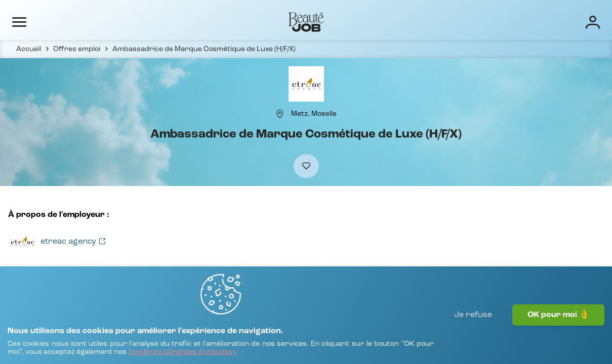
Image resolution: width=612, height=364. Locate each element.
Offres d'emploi (266, 21)
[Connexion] (560, 21)
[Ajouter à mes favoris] (306, 188)
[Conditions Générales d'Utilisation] (294, 348)
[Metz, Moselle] (314, 130)
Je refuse (473, 336)
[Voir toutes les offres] (67, 268)
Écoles (377, 21)
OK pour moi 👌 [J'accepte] (558, 336)
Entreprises (329, 21)
